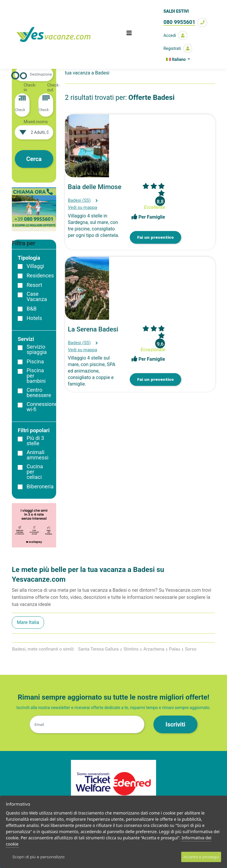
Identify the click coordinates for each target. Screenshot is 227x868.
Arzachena (154, 649)
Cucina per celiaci (35, 472)
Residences (40, 276)
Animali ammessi (38, 455)
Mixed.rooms (36, 122)
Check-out (54, 87)
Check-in (30, 87)
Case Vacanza (37, 297)
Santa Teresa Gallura (98, 649)
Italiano (176, 59)
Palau (175, 649)
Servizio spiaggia (37, 350)
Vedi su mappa (83, 207)
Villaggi (35, 266)
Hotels (34, 318)
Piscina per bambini (36, 376)
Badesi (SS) (79, 200)
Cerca (34, 159)
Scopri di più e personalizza (38, 857)
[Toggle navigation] (129, 35)
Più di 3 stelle (35, 441)
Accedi (175, 35)
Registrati (178, 48)
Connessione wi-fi (42, 407)
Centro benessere (39, 393)
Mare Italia (28, 622)
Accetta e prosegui (201, 857)
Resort (34, 285)
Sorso (191, 649)
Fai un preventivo (155, 237)
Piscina (35, 362)
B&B (32, 309)
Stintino (131, 649)
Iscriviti (175, 724)
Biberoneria (40, 487)
